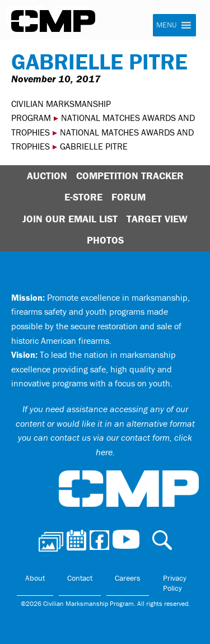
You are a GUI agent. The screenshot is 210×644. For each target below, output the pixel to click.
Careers (128, 578)
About (35, 578)
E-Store (83, 197)
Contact (80, 578)
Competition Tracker (130, 176)
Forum (129, 197)
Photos (105, 240)
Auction (47, 176)
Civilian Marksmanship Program (53, 21)
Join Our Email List (70, 219)
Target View (157, 219)
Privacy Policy (175, 583)
